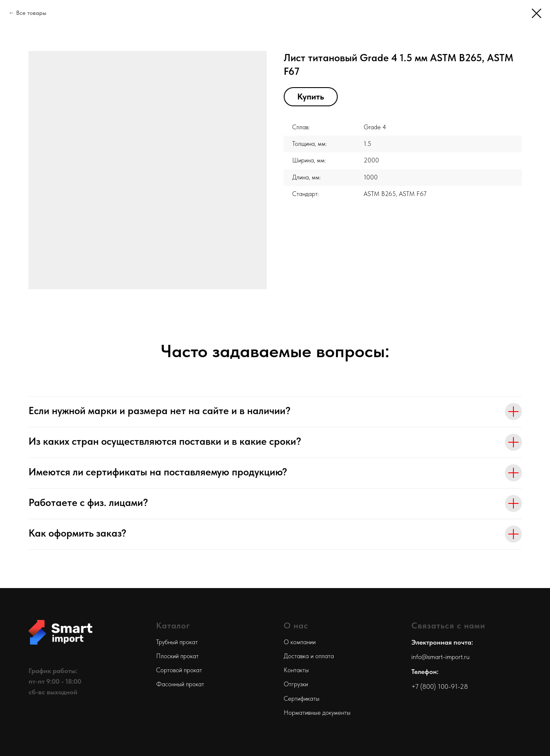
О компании (300, 642)
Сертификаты (302, 699)
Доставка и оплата (309, 656)
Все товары (31, 13)
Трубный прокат (177, 642)
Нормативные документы (317, 713)
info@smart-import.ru (440, 657)
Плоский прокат (177, 656)
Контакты (296, 670)
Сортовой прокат (179, 670)
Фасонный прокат (180, 684)
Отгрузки (296, 684)
